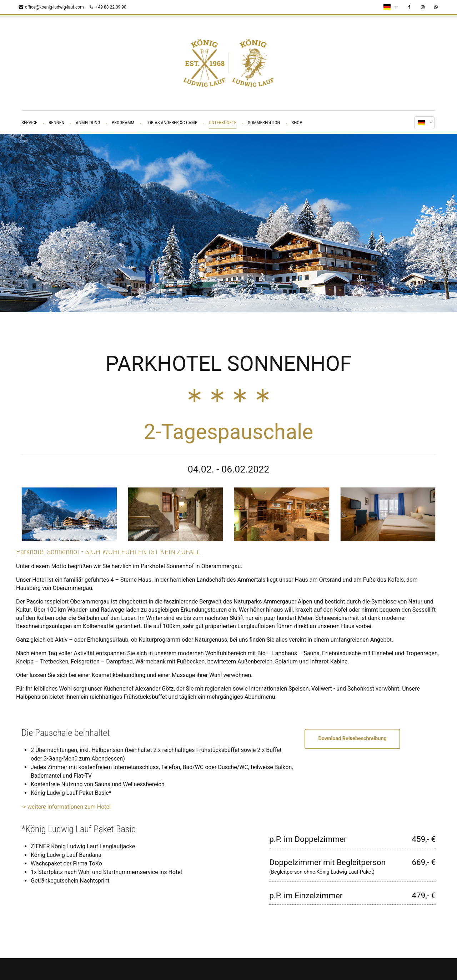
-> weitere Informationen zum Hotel (66, 805)
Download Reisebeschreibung (352, 737)
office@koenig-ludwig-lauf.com (51, 7)
